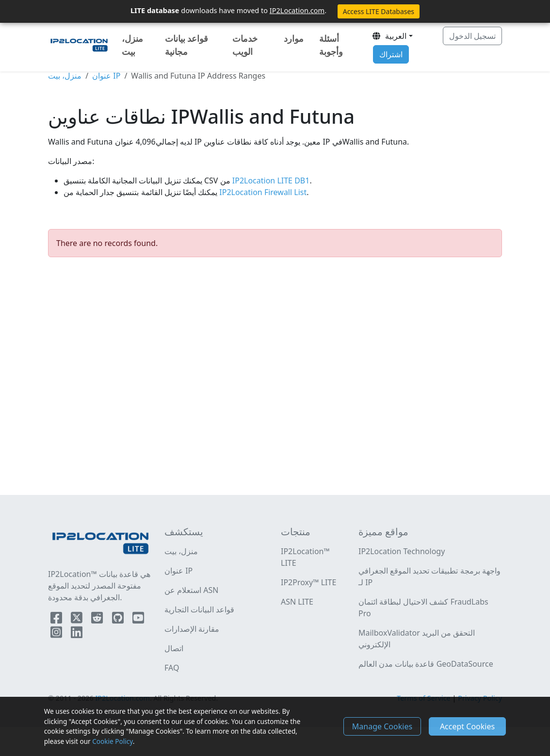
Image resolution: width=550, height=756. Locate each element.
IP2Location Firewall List (262, 192)
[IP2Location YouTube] (138, 620)
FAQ (172, 668)
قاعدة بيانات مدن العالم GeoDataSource (426, 664)
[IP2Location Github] (119, 620)
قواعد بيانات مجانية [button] (187, 45)
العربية (389, 36)
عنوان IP (106, 76)
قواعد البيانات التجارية (199, 609)
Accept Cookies (467, 726)
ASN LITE (297, 602)
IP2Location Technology (402, 551)
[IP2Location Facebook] (57, 620)
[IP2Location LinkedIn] (77, 634)
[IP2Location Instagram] (57, 634)
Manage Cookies (382, 726)
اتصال (174, 648)
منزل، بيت (132, 45)
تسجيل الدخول (472, 36)
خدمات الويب (245, 45)
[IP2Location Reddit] (98, 620)
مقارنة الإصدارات (192, 629)
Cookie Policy (112, 741)
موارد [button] (294, 38)
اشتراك (391, 54)
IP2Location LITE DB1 (270, 181)
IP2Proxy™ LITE (308, 582)
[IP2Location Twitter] (78, 620)
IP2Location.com (297, 10)
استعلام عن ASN (192, 590)
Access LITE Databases (379, 11)
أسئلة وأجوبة (331, 45)
